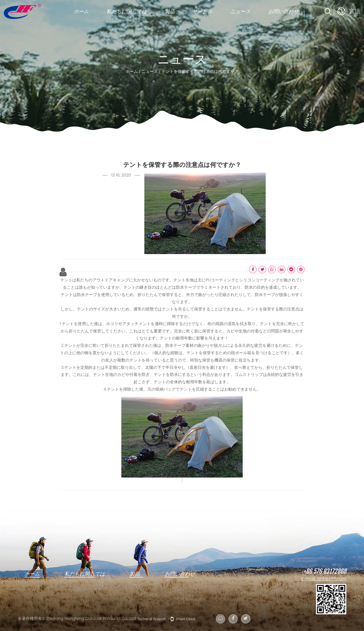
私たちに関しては (127, 11)
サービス (202, 11)
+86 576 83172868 (325, 572)
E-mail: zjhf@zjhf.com (324, 579)
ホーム (81, 11)
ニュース (240, 11)
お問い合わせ (283, 11)
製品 (170, 11)
